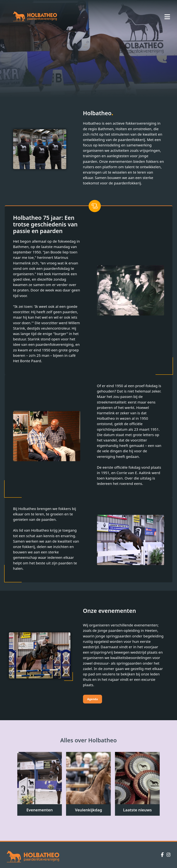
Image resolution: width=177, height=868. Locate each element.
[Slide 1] (82, 93)
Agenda (93, 699)
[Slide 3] (95, 93)
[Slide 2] (89, 93)
